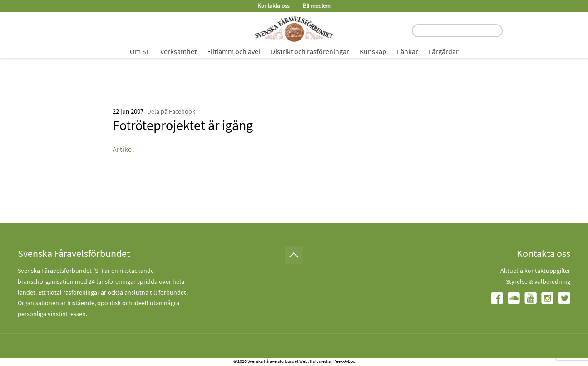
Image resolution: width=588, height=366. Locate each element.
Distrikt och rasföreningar (310, 51)
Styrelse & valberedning (538, 281)
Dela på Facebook (171, 111)
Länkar (408, 51)
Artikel (124, 149)
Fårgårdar (444, 51)
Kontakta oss (273, 6)
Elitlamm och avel (234, 51)
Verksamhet (178, 51)
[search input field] (457, 31)
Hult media (320, 361)
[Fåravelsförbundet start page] (294, 29)
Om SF (140, 51)
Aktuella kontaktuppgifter (535, 271)
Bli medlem (317, 6)
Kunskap (373, 51)
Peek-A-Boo (344, 361)
